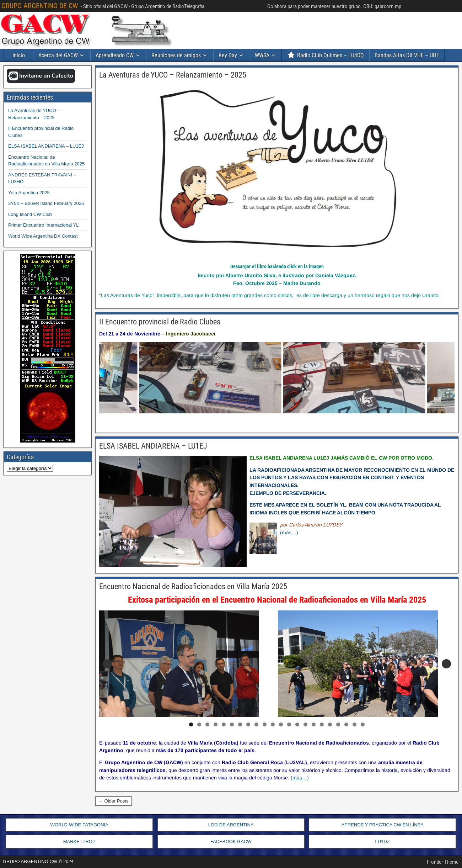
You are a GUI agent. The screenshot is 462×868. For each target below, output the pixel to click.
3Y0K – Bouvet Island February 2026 (46, 203)
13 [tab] (290, 724)
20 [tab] (347, 724)
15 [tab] (306, 724)
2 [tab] (199, 724)
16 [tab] (314, 724)
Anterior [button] (107, 664)
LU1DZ (383, 841)
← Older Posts (114, 801)
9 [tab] (256, 724)
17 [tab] (322, 724)
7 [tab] (240, 724)
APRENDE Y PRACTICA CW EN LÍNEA (382, 825)
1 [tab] (191, 724)
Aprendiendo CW (115, 55)
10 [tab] (265, 724)
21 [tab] (355, 724)
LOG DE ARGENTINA (231, 825)
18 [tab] (331, 724)
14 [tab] (298, 724)
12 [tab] (281, 724)
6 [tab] (232, 724)
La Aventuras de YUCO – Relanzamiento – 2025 (173, 75)
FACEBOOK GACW (231, 841)
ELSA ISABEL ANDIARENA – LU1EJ (153, 446)
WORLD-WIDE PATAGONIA (79, 825)
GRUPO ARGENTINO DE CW (40, 6)
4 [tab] (216, 724)
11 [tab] (273, 724)
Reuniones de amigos (176, 55)
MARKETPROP (79, 841)
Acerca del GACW (58, 55)
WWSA (262, 55)
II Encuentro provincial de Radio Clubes (160, 322)
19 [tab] (339, 724)
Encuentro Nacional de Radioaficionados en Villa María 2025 (193, 586)
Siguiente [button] (446, 664)
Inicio (19, 55)
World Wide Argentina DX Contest (43, 236)
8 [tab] (248, 724)
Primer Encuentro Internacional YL (43, 225)
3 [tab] (207, 724)
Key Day (228, 55)
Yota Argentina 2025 (29, 193)
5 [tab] (224, 724)
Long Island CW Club (30, 214)
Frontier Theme (443, 862)
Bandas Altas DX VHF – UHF (407, 55)
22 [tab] (363, 724)
